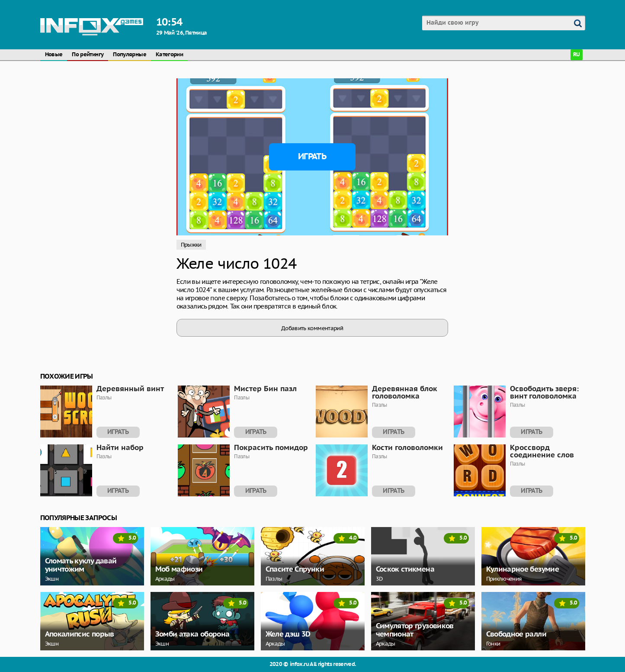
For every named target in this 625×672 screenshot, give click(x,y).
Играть (312, 157)
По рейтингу (88, 55)
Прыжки (191, 245)
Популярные (130, 55)
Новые (54, 55)
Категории (169, 55)
